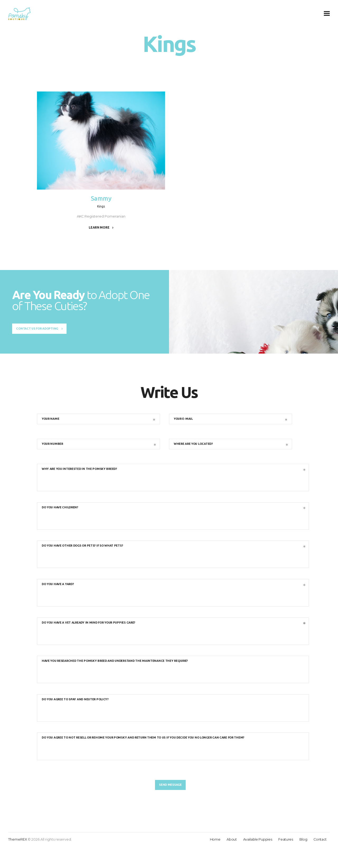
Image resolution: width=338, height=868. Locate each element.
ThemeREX (18, 860)
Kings (101, 207)
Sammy (101, 199)
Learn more (99, 228)
